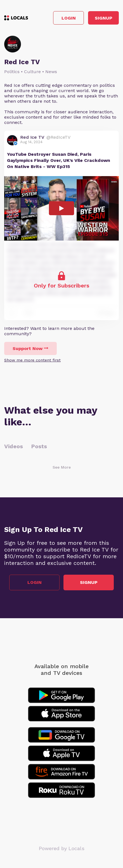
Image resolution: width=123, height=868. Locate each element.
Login (69, 18)
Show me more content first (32, 360)
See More (62, 467)
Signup (104, 18)
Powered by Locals (62, 848)
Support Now (30, 348)
